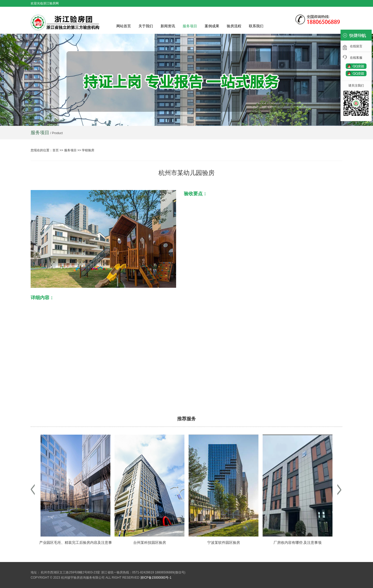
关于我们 (146, 26)
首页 (56, 150)
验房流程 (234, 26)
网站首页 (124, 26)
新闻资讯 (168, 26)
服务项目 (190, 26)
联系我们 (256, 26)
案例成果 (212, 26)
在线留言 (356, 46)
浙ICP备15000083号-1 (156, 578)
